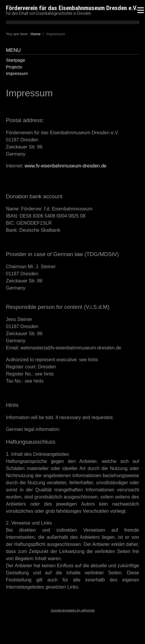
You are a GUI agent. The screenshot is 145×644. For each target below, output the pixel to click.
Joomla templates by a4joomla (73, 610)
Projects (14, 67)
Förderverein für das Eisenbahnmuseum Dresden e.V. (72, 8)
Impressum (17, 73)
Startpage (16, 60)
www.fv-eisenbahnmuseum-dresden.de (66, 166)
